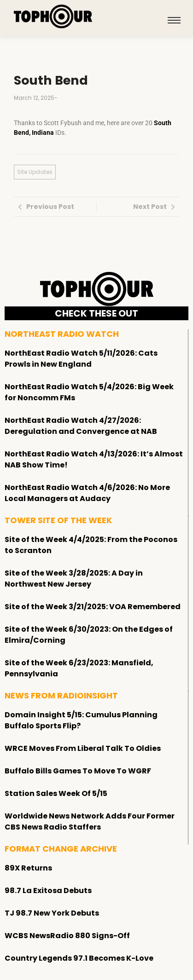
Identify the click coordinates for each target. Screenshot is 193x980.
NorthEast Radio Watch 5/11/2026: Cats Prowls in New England (81, 359)
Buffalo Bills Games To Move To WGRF (78, 771)
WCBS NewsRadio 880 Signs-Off (67, 936)
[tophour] (53, 17)
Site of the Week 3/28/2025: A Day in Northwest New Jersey (74, 579)
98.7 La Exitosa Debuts (48, 891)
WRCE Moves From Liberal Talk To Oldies (83, 748)
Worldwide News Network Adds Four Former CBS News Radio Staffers (90, 821)
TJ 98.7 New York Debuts (52, 913)
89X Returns (28, 868)
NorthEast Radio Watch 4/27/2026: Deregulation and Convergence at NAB (81, 426)
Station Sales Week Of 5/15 (56, 793)
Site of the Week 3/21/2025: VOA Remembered (93, 607)
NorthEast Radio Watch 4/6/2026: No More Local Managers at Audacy (87, 493)
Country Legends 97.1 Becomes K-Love (79, 958)
